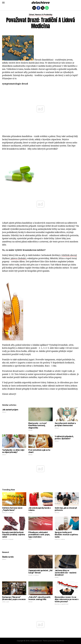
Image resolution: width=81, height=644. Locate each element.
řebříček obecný (69, 255)
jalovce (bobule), (19, 258)
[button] (3, 3)
